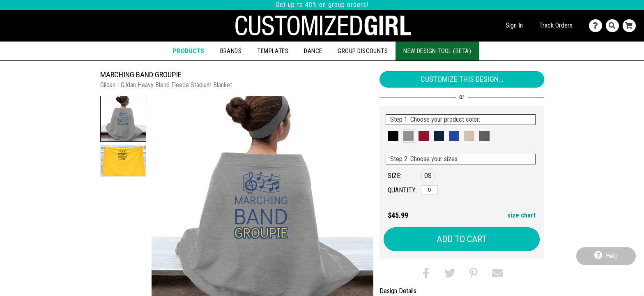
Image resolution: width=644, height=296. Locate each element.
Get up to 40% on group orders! (322, 5)
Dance (313, 51)
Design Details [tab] (398, 291)
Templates (273, 51)
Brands (231, 51)
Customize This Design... (462, 79)
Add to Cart (462, 239)
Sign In (514, 25)
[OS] (429, 190)
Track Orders (556, 25)
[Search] (614, 26)
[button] (123, 119)
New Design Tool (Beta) (437, 51)
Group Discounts (363, 51)
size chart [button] (521, 215)
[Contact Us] (597, 26)
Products (189, 51)
